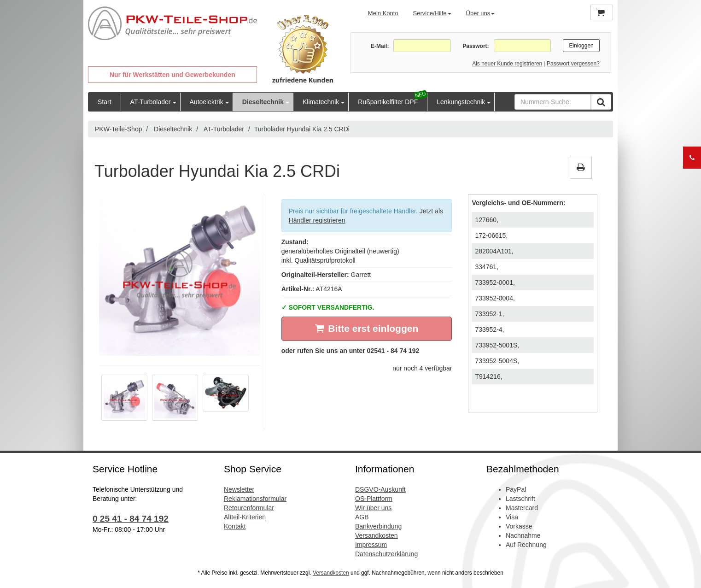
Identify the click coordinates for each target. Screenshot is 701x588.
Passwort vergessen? (573, 64)
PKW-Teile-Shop (118, 129)
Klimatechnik (321, 102)
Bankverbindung (378, 526)
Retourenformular (249, 508)
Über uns (481, 13)
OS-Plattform (374, 499)
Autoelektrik (207, 102)
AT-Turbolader (151, 102)
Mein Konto (383, 13)
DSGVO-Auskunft (380, 489)
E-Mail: (380, 46)
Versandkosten (377, 535)
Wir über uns (373, 508)
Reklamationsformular (255, 499)
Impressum (371, 545)
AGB (362, 517)
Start (105, 102)
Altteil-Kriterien (245, 517)
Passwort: (476, 46)
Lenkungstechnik (461, 102)
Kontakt (235, 526)
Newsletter (239, 489)
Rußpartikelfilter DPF (388, 102)
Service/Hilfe (432, 13)
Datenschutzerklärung (386, 554)
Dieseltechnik (263, 102)
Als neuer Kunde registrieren (507, 64)
